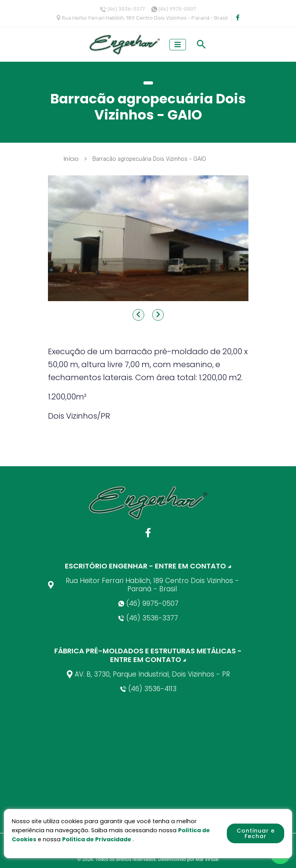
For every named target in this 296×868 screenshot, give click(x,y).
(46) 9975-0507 (177, 9)
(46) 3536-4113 (148, 689)
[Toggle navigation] (178, 45)
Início (72, 159)
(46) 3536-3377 (126, 9)
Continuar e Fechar (256, 833)
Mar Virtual (207, 859)
